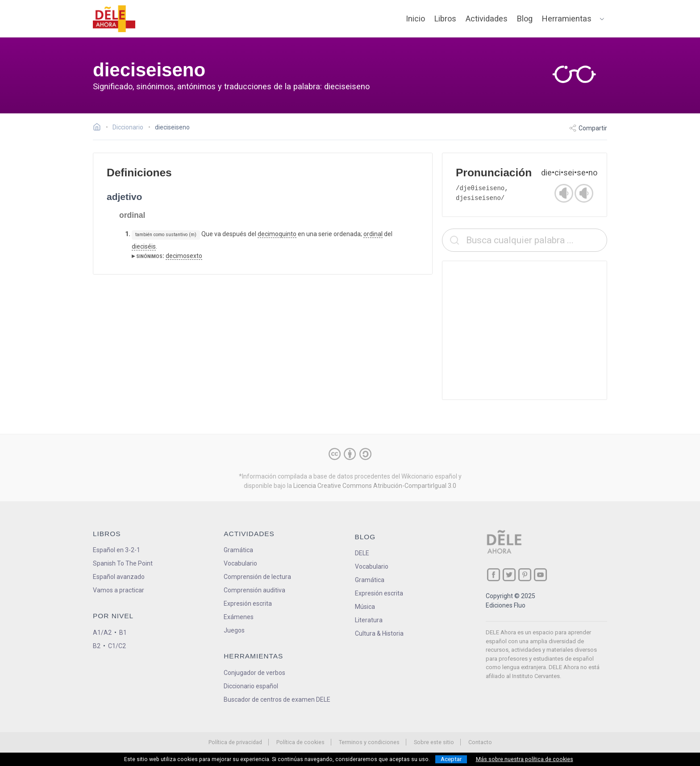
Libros (445, 19)
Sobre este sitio (434, 742)
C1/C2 (117, 646)
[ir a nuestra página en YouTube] (540, 575)
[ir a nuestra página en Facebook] (494, 575)
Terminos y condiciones (369, 742)
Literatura (369, 620)
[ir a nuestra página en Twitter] (509, 575)
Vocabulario (240, 563)
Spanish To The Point (123, 563)
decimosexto (184, 256)
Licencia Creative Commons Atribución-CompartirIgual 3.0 (375, 486)
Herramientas (567, 19)
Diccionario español (251, 686)
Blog (525, 19)
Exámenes (239, 617)
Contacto (480, 742)
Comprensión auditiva (254, 590)
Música (365, 607)
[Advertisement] (525, 330)
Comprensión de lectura (257, 577)
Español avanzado (119, 577)
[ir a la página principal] (114, 19)
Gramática (238, 550)
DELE (362, 553)
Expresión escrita (248, 604)
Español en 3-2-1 (117, 550)
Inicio (415, 19)
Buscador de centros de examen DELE (277, 699)
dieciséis (144, 246)
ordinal (373, 234)
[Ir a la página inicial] (99, 128)
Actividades (487, 19)
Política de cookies (300, 742)
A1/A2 (102, 633)
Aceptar (451, 759)
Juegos (234, 630)
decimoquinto (277, 234)
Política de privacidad (235, 742)
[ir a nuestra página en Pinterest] (525, 575)
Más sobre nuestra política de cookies (525, 759)
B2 (97, 646)
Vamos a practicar (119, 590)
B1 (123, 633)
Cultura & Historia (379, 633)
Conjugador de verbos (254, 673)
